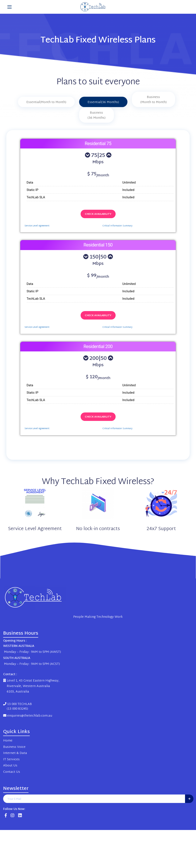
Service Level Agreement (37, 226)
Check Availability (98, 214)
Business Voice (14, 747)
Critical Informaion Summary (117, 226)
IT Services (11, 760)
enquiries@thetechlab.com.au (28, 716)
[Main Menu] (9, 7)
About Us (10, 766)
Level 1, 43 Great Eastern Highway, (31, 681)
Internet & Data (15, 753)
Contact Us (12, 772)
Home (8, 741)
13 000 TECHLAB (18, 707)
